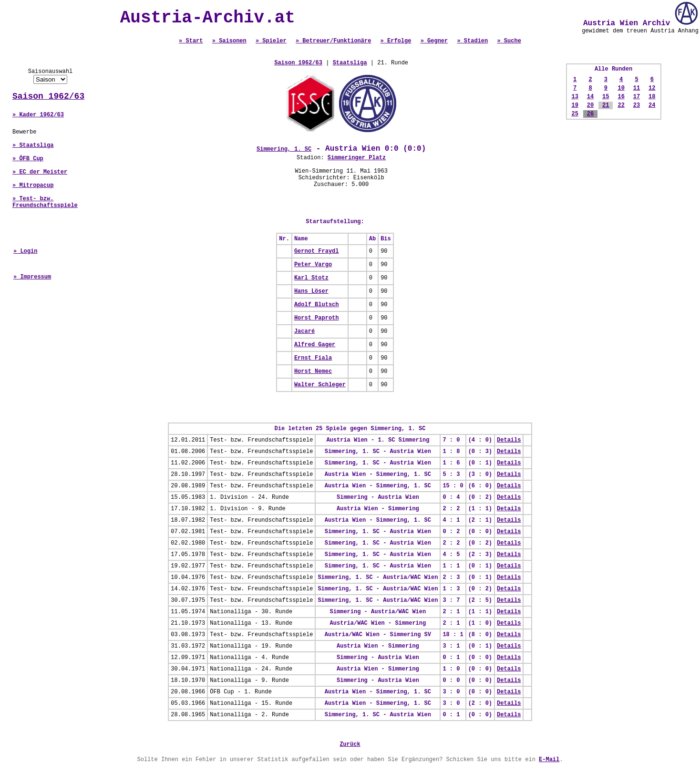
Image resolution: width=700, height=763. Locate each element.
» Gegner (434, 41)
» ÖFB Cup (28, 159)
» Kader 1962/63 (38, 115)
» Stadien (472, 41)
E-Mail (549, 760)
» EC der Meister (40, 172)
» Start (191, 41)
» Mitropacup (33, 186)
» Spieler (271, 41)
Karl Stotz (311, 278)
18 (652, 97)
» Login (25, 251)
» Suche (509, 41)
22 (621, 105)
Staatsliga (350, 63)
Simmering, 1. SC (284, 149)
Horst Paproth (317, 318)
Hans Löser (311, 291)
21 (606, 105)
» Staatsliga (33, 145)
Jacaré (304, 331)
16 (621, 97)
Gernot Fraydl (317, 251)
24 (652, 105)
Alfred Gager (315, 345)
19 (575, 105)
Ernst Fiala (313, 358)
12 (652, 88)
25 (575, 114)
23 (637, 105)
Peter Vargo (313, 265)
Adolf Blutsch (317, 305)
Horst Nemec (313, 371)
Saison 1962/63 (48, 96)
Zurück (350, 744)
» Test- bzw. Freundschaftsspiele (45, 202)
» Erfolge (396, 41)
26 (590, 114)
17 (637, 97)
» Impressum (32, 277)
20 (590, 105)
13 (575, 97)
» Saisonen (229, 41)
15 (606, 97)
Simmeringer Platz (357, 158)
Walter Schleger (320, 385)
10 (621, 88)
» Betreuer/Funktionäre (333, 41)
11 (637, 88)
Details (509, 440)
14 (590, 97)
